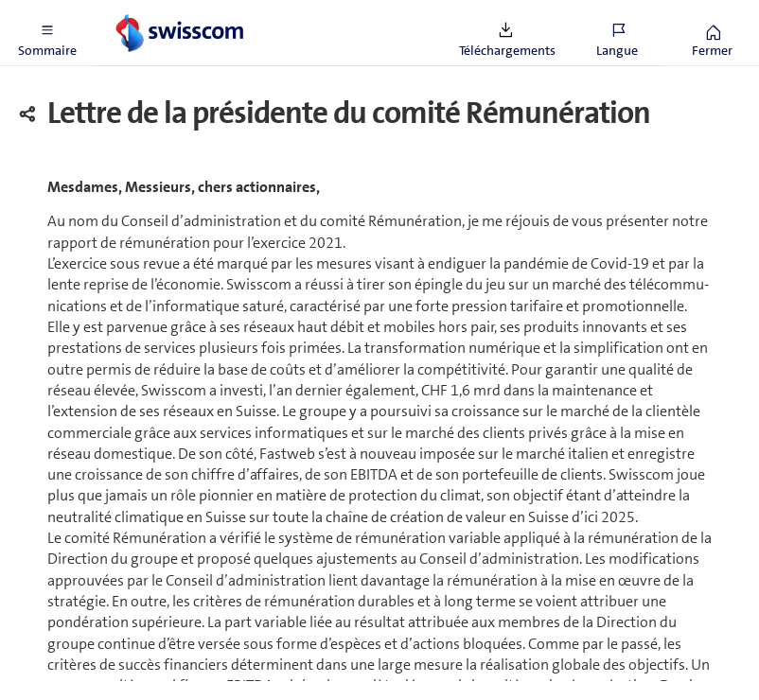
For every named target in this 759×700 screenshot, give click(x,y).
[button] (47, 33)
